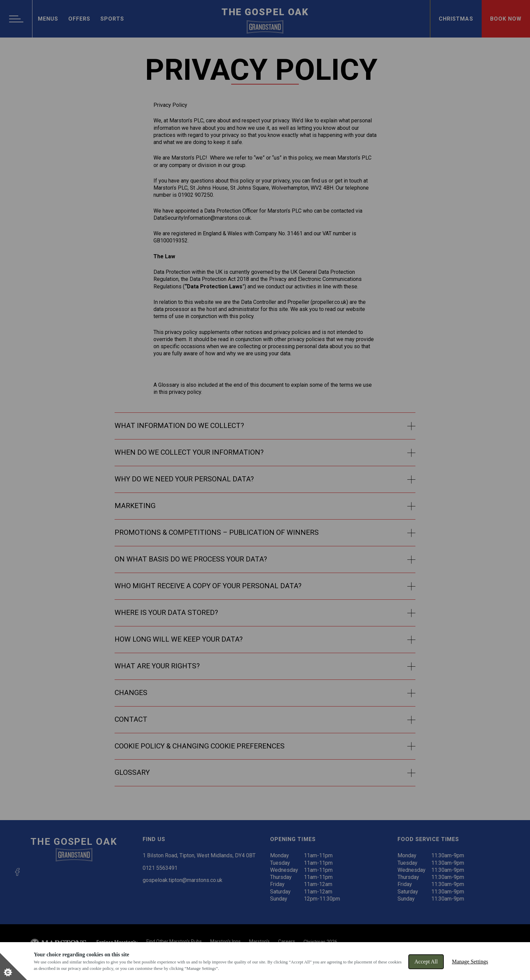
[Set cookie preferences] (14, 966)
